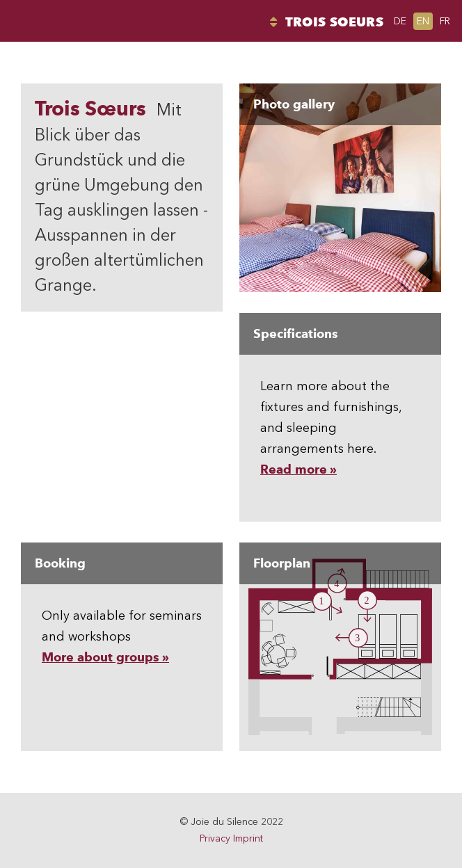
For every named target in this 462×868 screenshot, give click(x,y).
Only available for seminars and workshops (122, 604)
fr (445, 21)
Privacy (215, 838)
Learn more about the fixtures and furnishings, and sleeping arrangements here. (340, 395)
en (423, 21)
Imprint (248, 838)
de (400, 21)
